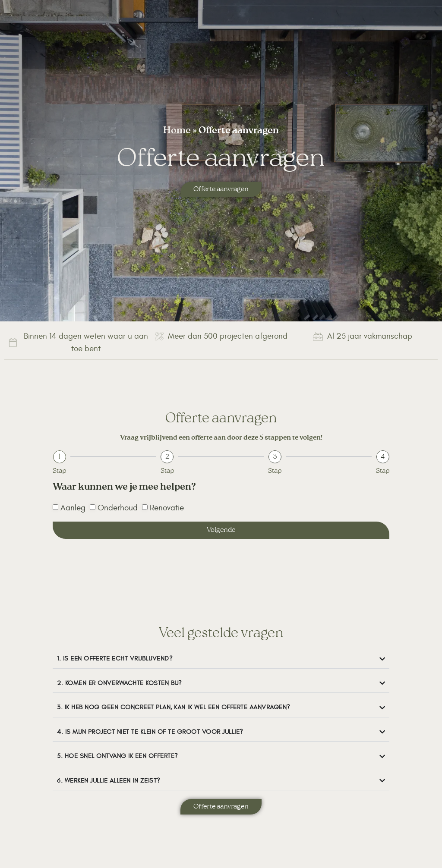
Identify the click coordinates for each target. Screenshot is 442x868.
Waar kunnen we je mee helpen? (124, 489)
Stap (59, 471)
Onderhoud (118, 508)
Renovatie (167, 508)
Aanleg (73, 508)
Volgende (221, 530)
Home (177, 131)
